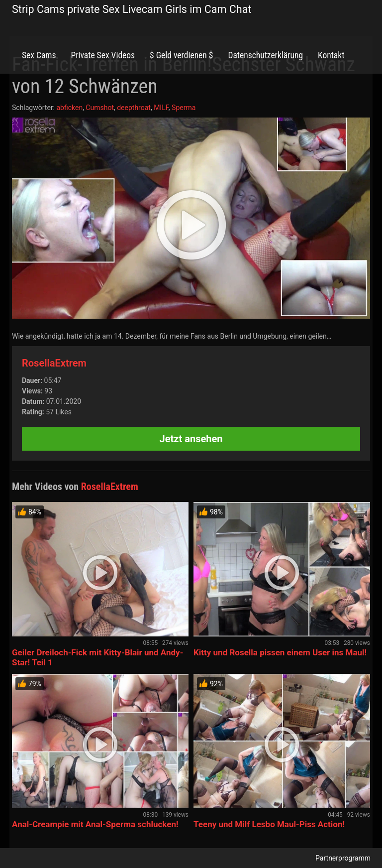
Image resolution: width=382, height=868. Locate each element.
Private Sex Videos (103, 55)
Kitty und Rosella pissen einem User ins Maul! (280, 652)
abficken (69, 108)
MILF (161, 108)
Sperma (184, 108)
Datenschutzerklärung (265, 55)
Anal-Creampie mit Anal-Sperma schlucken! (95, 824)
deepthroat (134, 108)
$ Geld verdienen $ (181, 55)
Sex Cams (39, 55)
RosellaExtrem (54, 363)
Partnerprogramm (343, 858)
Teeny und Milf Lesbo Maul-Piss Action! (269, 824)
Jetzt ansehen (191, 439)
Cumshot (100, 108)
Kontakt (331, 55)
